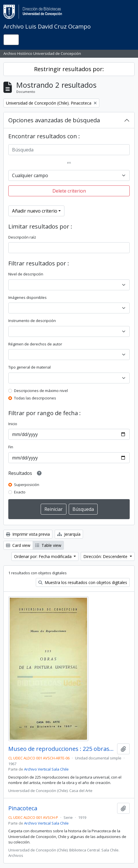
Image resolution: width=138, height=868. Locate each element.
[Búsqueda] (69, 150)
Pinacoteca (23, 808)
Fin (11, 447)
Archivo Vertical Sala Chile (46, 769)
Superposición (27, 485)
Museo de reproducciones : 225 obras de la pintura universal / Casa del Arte (62, 749)
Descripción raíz (22, 237)
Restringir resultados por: (69, 69)
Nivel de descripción (26, 274)
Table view (48, 545)
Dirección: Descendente (106, 556)
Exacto (20, 492)
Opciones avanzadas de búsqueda (54, 120)
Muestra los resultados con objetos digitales (83, 582)
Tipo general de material (29, 367)
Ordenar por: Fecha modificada (43, 556)
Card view (18, 545)
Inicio (13, 424)
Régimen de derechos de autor (35, 344)
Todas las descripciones (35, 398)
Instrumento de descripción (32, 321)
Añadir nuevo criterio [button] (35, 211)
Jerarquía (69, 534)
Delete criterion (69, 191)
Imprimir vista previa (28, 534)
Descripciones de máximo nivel (41, 391)
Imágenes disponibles (27, 297)
